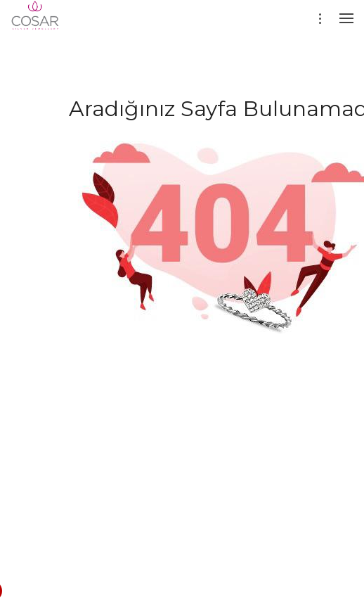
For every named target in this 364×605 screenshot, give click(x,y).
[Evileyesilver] (35, 25)
